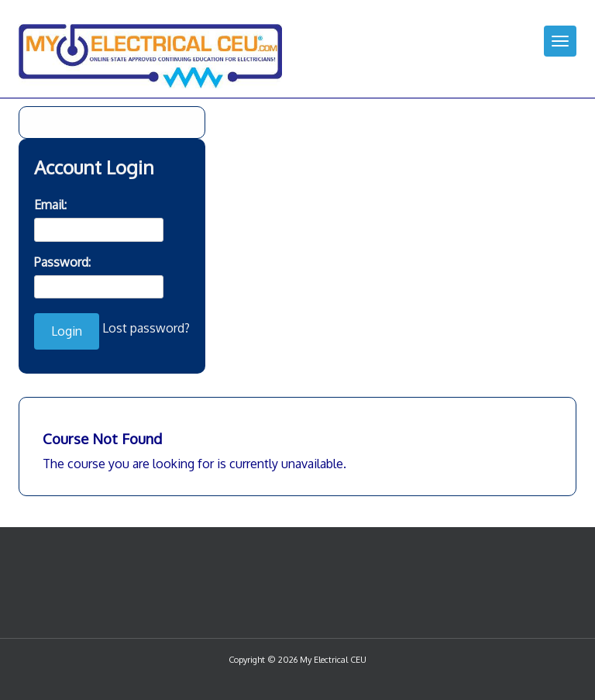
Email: (50, 205)
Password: (62, 262)
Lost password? (146, 328)
